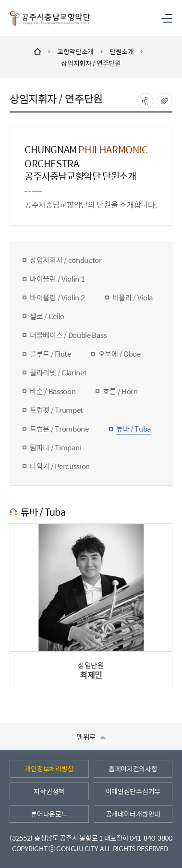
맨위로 (91, 737)
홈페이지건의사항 (133, 769)
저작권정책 (49, 791)
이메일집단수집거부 (133, 791)
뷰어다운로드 (49, 814)
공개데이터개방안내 (133, 814)
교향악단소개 (75, 51)
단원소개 (122, 51)
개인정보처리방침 (49, 769)
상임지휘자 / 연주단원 (91, 63)
